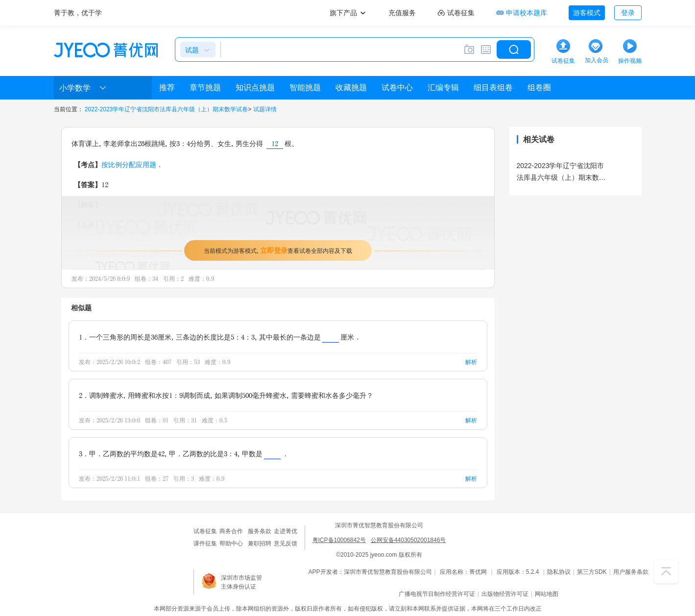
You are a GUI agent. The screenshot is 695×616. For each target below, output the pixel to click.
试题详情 (265, 109)
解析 (471, 362)
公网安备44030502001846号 (408, 540)
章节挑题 (205, 87)
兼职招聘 (260, 543)
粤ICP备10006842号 (339, 540)
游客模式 (587, 13)
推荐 (167, 87)
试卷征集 (205, 531)
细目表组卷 (493, 87)
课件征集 (205, 543)
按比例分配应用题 (129, 164)
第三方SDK (592, 572)
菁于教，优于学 (78, 13)
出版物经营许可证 (505, 594)
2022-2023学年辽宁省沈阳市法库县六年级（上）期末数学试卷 (166, 109)
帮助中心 (231, 543)
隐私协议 (559, 572)
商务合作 (231, 531)
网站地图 (547, 594)
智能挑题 (305, 87)
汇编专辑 (443, 87)
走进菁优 (286, 531)
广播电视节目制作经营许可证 (437, 594)
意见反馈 (286, 543)
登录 (628, 13)
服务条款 (260, 531)
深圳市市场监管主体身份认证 (241, 582)
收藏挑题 (351, 87)
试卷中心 (397, 87)
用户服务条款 (631, 572)
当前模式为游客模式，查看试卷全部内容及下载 (278, 250)
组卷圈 (539, 87)
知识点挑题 (255, 87)
